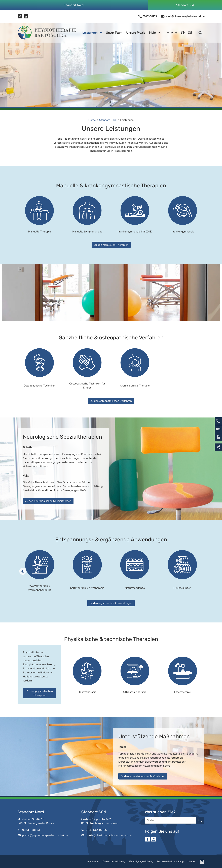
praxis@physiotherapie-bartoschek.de (183, 16)
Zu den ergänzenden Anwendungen (111, 603)
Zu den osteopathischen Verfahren (111, 401)
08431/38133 (147, 16)
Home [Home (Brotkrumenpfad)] (92, 120)
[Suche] (171, 820)
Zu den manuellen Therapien (111, 245)
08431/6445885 (96, 830)
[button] (200, 33)
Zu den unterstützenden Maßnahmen (143, 776)
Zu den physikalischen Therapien (40, 693)
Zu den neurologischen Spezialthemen (48, 501)
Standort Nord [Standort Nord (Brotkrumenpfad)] (108, 120)
